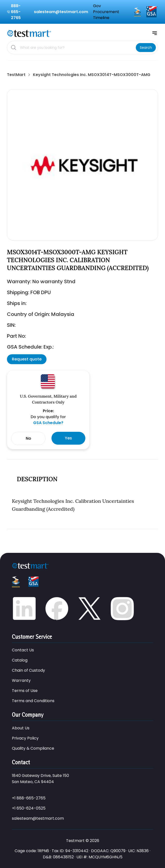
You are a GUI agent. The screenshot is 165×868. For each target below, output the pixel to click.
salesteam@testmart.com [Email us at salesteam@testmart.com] (61, 12)
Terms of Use (25, 691)
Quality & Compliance (33, 748)
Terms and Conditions (33, 701)
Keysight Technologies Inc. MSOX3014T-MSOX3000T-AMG (92, 75)
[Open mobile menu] (155, 33)
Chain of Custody (28, 670)
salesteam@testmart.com (38, 818)
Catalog (20, 660)
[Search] (146, 48)
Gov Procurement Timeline (106, 12)
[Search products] (76, 48)
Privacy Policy (25, 738)
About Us (21, 728)
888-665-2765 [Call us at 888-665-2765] (16, 12)
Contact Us (23, 650)
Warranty (21, 680)
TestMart (16, 75)
